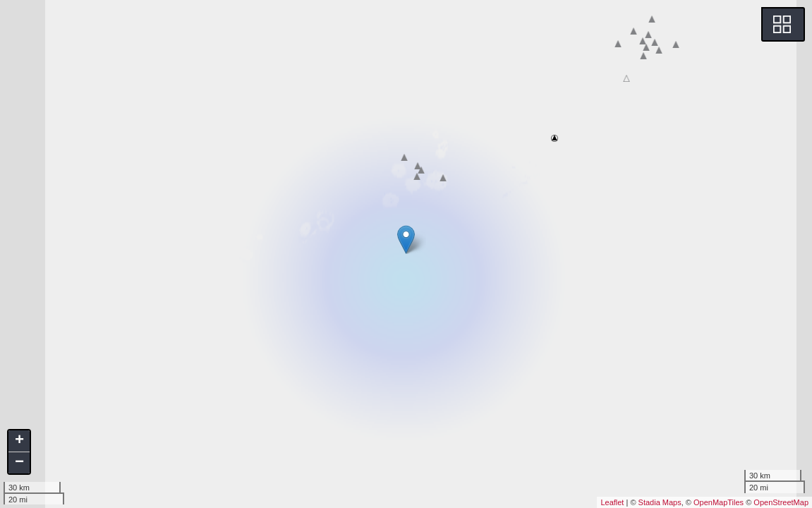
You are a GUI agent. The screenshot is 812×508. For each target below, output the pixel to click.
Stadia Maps (660, 502)
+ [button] (19, 441)
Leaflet (612, 502)
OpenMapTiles (719, 502)
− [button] (19, 463)
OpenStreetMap (781, 502)
